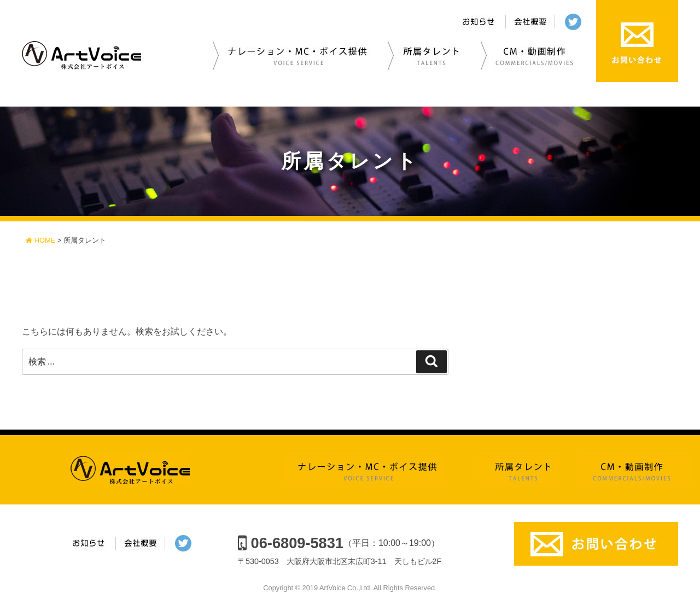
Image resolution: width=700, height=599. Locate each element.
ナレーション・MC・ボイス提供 (294, 55)
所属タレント (427, 55)
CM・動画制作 (532, 55)
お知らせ (480, 22)
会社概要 (530, 22)
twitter (576, 22)
